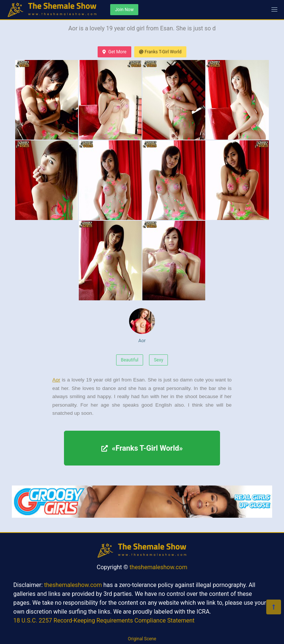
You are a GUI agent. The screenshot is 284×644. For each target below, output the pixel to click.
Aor (142, 326)
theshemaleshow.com (158, 567)
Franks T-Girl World (160, 52)
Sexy (158, 360)
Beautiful (130, 360)
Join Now (124, 10)
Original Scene (142, 639)
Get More (114, 52)
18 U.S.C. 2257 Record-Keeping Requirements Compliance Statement (104, 620)
